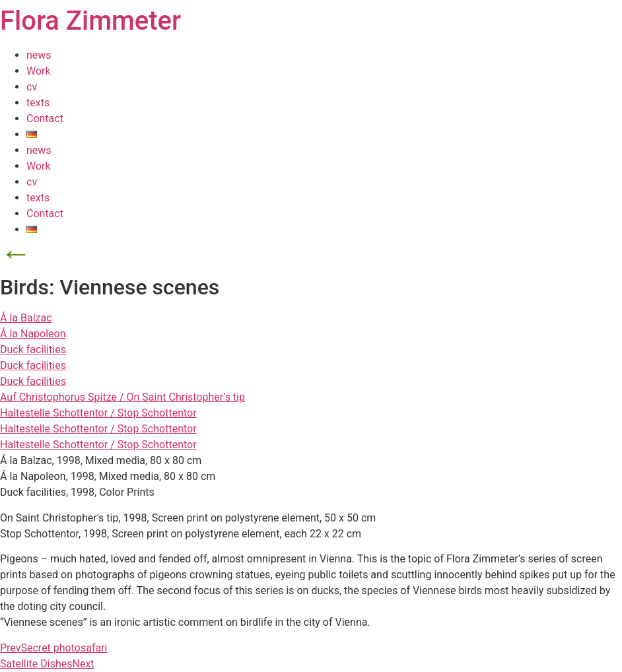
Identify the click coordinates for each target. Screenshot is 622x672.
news (39, 55)
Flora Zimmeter (90, 21)
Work (39, 71)
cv (32, 87)
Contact (45, 118)
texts (38, 103)
